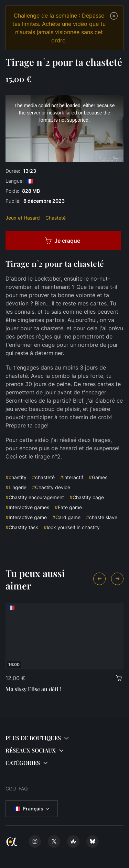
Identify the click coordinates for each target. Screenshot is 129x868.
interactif (72, 477)
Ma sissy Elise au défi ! (33, 689)
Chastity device (51, 487)
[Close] (114, 16)
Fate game (68, 507)
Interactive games (27, 507)
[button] (64, 738)
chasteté (43, 477)
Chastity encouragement (35, 497)
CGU (11, 789)
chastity (16, 477)
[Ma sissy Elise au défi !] (64, 636)
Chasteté (56, 218)
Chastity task (22, 527)
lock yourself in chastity (72, 527)
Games (98, 477)
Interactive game (26, 517)
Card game (66, 517)
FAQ (23, 789)
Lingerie (16, 487)
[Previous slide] (99, 579)
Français (29, 809)
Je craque (62, 241)
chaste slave (102, 517)
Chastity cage (87, 497)
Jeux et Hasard (23, 218)
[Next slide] (117, 579)
